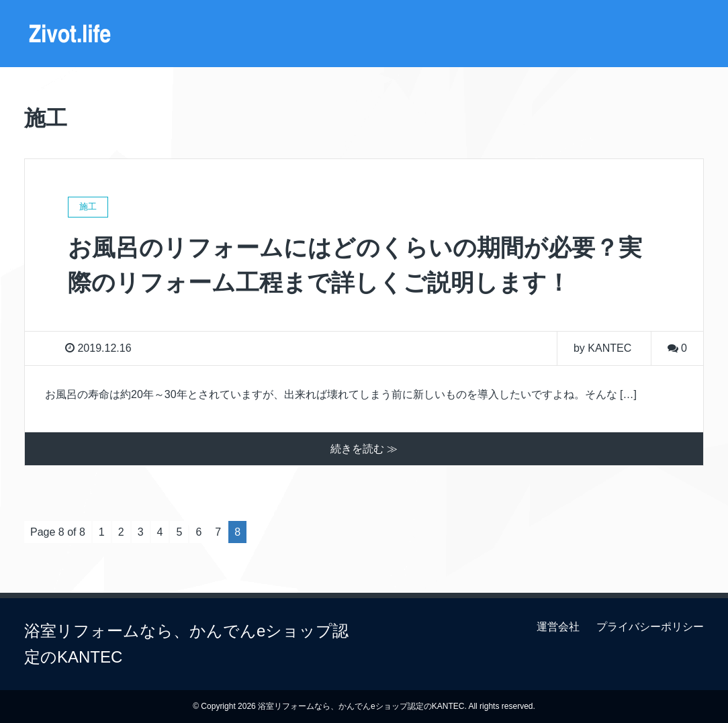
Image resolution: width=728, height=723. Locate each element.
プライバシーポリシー (650, 627)
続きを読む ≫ (364, 449)
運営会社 (558, 627)
